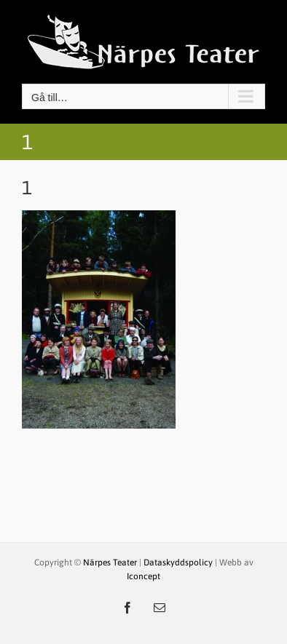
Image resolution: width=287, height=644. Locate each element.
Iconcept (143, 576)
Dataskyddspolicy (178, 562)
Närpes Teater (111, 562)
